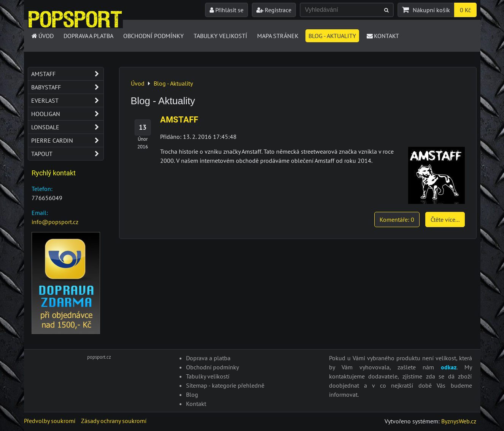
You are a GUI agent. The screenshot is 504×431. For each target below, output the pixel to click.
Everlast (67, 100)
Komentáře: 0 (397, 219)
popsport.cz (99, 357)
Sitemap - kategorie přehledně (225, 385)
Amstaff (67, 74)
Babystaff (67, 87)
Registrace (274, 10)
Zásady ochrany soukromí (114, 421)
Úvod (42, 36)
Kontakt (382, 36)
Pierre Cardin (67, 140)
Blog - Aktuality (332, 36)
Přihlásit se (227, 10)
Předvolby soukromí (50, 421)
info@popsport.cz (55, 222)
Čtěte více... (445, 219)
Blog (192, 394)
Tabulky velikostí (220, 36)
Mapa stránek (278, 36)
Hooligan (67, 114)
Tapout (67, 154)
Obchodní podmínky (153, 36)
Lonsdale (67, 127)
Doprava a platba (88, 36)
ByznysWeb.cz (459, 421)
